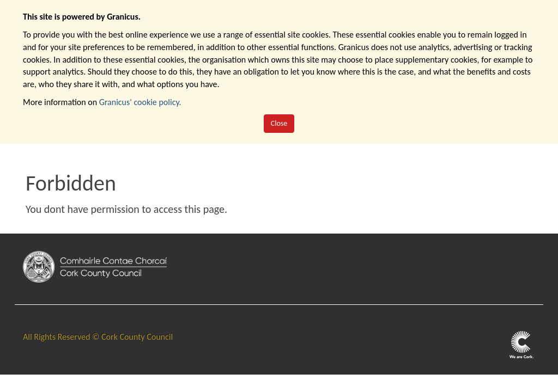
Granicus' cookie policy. (140, 102)
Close (279, 123)
